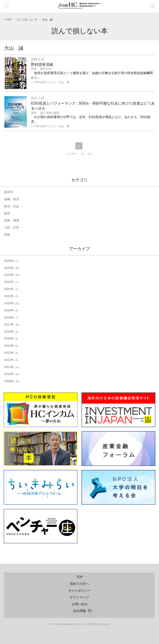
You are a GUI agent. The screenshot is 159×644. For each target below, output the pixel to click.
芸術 (7, 235)
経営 (7, 213)
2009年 (12, 381)
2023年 (11, 282)
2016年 (11, 332)
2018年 (11, 317)
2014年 (11, 346)
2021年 (11, 296)
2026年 (11, 261)
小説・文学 (12, 228)
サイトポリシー (79, 591)
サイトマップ (79, 597)
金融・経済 (12, 199)
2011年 (12, 367)
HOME (8, 19)
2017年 (12, 325)
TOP (80, 577)
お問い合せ (79, 604)
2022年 (11, 289)
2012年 (11, 360)
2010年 (12, 374)
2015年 (11, 339)
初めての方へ (79, 584)
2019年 (11, 310)
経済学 (9, 192)
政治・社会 (12, 206)
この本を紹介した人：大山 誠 (50, 82)
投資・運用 (12, 220)
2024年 (12, 275)
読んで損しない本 (27, 19)
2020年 (12, 303)
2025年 (12, 268)
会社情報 (79, 611)
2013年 (11, 353)
